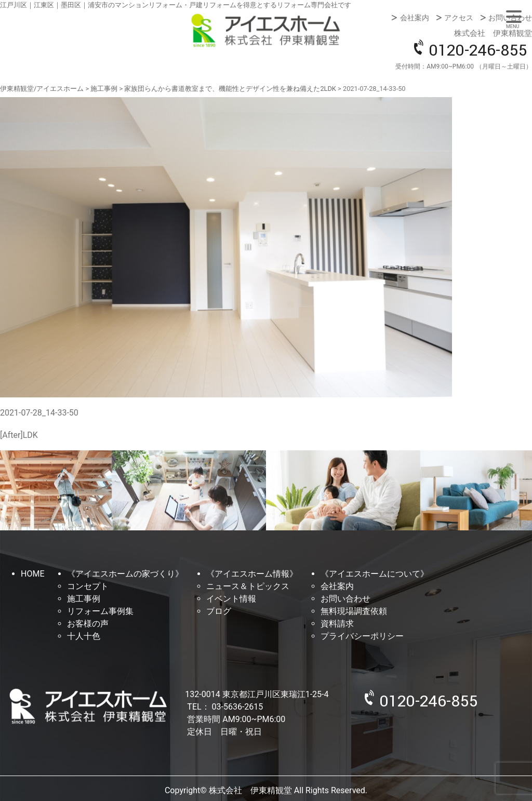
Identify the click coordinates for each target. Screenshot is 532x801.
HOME (32, 574)
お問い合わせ (510, 18)
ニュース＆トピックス (248, 586)
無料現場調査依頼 (354, 611)
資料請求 (337, 624)
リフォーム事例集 (100, 611)
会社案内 (415, 18)
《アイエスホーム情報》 (252, 574)
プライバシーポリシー (362, 636)
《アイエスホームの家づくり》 (125, 574)
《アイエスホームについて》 (375, 574)
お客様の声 (88, 624)
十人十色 (84, 636)
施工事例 (84, 599)
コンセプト (88, 586)
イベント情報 (231, 599)
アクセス (459, 18)
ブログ (219, 611)
